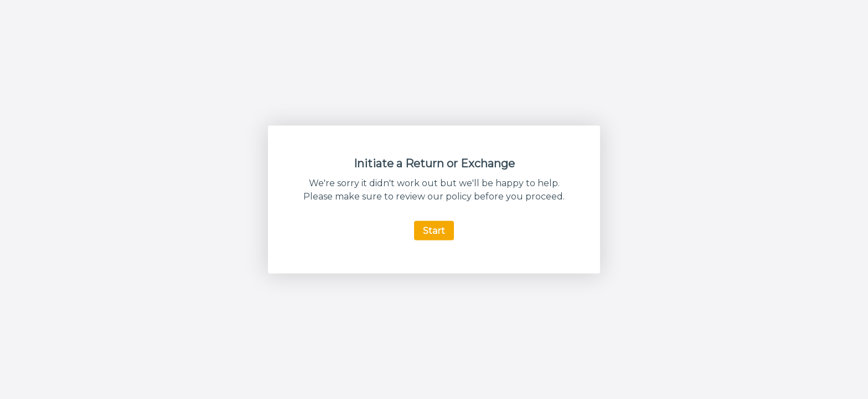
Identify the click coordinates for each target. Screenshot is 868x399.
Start (434, 231)
